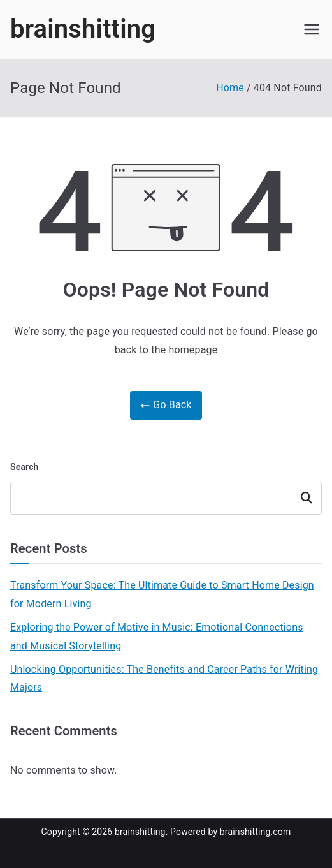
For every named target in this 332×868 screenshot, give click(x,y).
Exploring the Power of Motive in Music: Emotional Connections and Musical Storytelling (157, 636)
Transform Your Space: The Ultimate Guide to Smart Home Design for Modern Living (162, 594)
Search (25, 467)
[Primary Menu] (312, 29)
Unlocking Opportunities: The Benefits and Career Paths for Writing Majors (164, 679)
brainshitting (83, 29)
